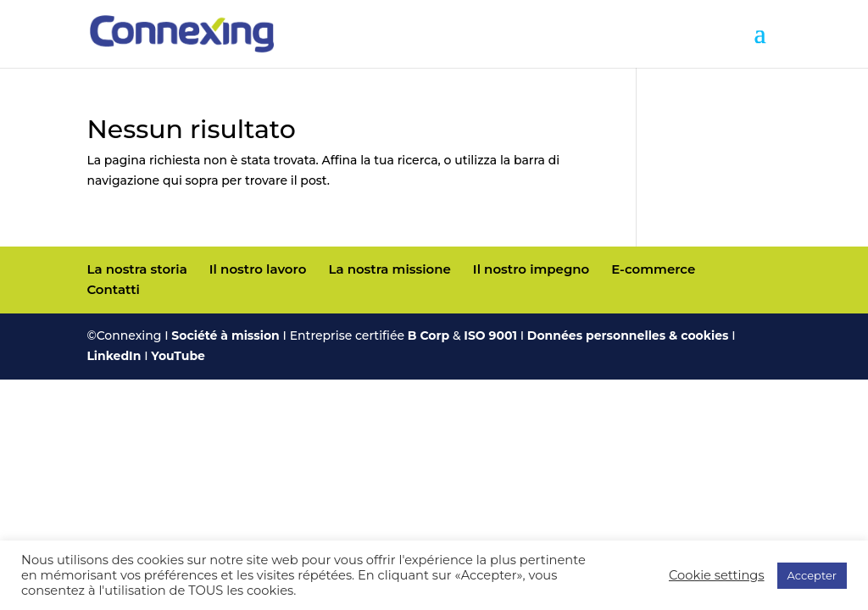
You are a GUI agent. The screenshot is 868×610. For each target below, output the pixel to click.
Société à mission (225, 335)
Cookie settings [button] (717, 575)
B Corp (428, 335)
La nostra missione (389, 269)
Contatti (113, 289)
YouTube (178, 356)
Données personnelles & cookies (628, 335)
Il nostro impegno (531, 269)
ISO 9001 (490, 335)
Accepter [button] (812, 575)
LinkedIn (114, 356)
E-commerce (653, 269)
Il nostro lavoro (258, 269)
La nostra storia (136, 269)
